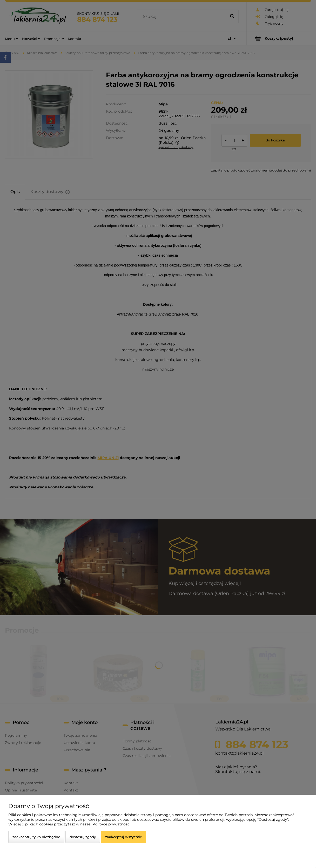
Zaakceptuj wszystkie (124, 837)
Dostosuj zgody (83, 837)
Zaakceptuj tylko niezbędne (36, 837)
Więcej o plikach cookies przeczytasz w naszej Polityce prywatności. (70, 824)
